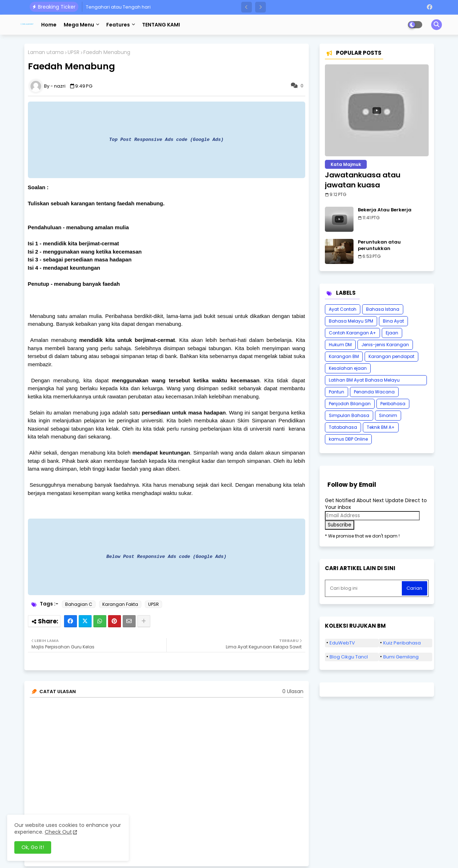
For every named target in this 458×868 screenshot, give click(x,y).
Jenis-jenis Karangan (385, 345)
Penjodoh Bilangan (350, 404)
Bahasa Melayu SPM (351, 321)
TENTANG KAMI (161, 25)
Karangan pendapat (391, 356)
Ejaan (392, 333)
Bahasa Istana (383, 309)
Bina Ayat (393, 321)
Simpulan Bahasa (349, 415)
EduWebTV (342, 643)
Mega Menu (79, 25)
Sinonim (388, 415)
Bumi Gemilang (401, 657)
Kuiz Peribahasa (402, 643)
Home (49, 25)
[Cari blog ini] (364, 588)
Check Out (58, 832)
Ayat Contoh (343, 309)
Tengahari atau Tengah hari (118, 7)
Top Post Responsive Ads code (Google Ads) (166, 139)
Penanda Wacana (374, 392)
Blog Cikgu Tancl (349, 657)
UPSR (74, 52)
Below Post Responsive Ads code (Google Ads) (166, 556)
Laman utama (46, 52)
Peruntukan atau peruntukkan (379, 245)
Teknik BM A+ (381, 427)
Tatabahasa (343, 427)
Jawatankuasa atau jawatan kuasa (363, 180)
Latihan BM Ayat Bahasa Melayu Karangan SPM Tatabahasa (364, 381)
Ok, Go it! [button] (33, 847)
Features (118, 25)
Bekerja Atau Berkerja (385, 210)
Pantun (337, 392)
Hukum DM (340, 345)
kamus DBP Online (348, 439)
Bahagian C (79, 604)
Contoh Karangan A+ (352, 333)
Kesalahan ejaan (348, 368)
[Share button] (144, 621)
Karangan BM (344, 356)
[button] (247, 7)
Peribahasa (393, 404)
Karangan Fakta (120, 604)
